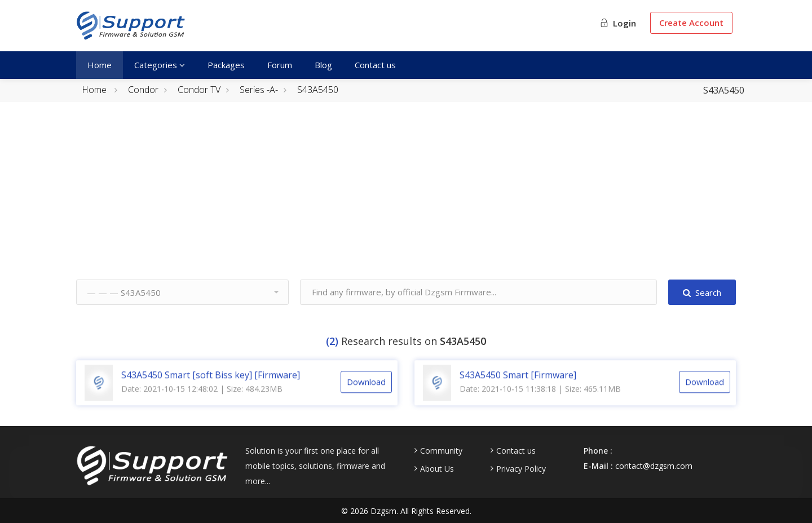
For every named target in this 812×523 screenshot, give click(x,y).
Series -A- (259, 90)
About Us (437, 469)
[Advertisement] (406, 201)
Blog (323, 65)
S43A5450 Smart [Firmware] (518, 387)
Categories (160, 65)
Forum (280, 65)
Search (702, 292)
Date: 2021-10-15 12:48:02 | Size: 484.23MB (202, 401)
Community (441, 451)
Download (366, 395)
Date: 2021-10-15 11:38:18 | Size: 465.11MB (540, 401)
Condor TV (199, 90)
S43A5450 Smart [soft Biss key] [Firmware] (211, 387)
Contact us (375, 65)
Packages (226, 65)
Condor (143, 90)
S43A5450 (318, 90)
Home (100, 65)
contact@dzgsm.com (654, 466)
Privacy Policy (521, 469)
